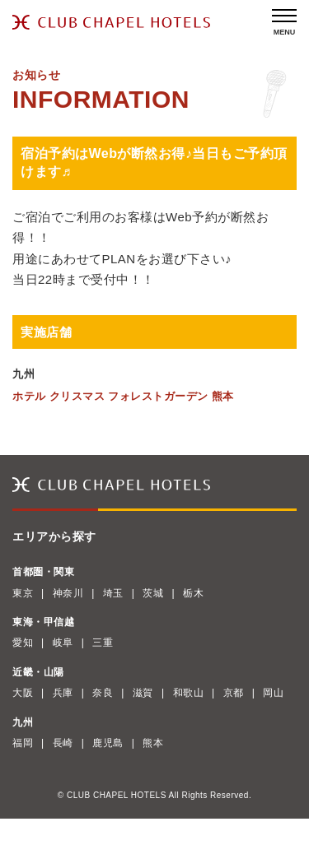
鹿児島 (108, 743)
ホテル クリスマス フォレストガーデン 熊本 (123, 396)
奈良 (103, 693)
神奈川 (68, 593)
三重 (103, 643)
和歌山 (189, 693)
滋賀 (143, 693)
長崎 (63, 743)
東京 (23, 593)
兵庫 (63, 693)
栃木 (193, 593)
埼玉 (113, 593)
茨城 (153, 593)
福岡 (23, 743)
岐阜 (63, 643)
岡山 (273, 693)
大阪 (23, 693)
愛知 (23, 643)
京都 (234, 693)
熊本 (153, 743)
